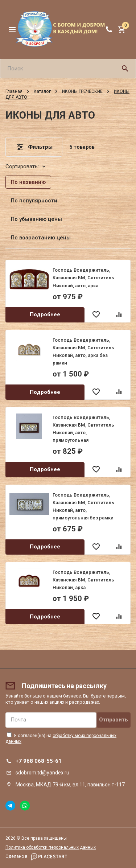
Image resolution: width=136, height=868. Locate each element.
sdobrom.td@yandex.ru (42, 773)
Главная (14, 91)
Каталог (42, 91)
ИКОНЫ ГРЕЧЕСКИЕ (82, 91)
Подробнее (45, 314)
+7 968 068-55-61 (39, 761)
